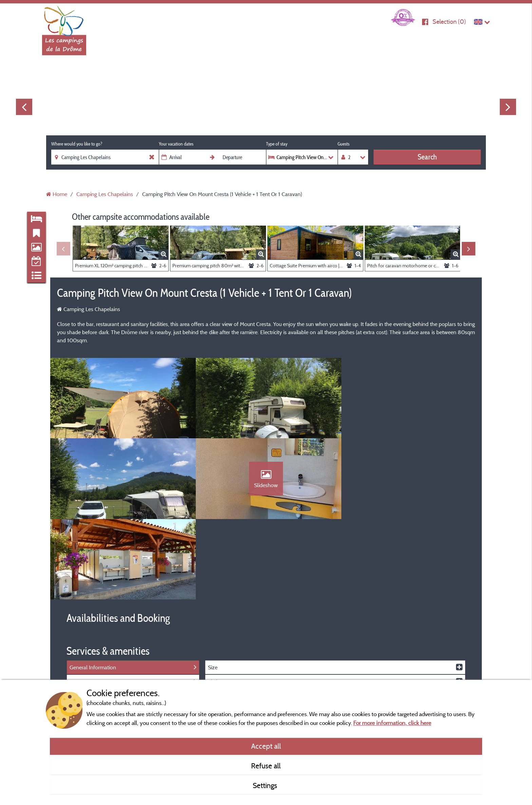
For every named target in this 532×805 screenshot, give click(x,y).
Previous (24, 107)
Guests (344, 144)
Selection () (449, 22)
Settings (266, 785)
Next (508, 107)
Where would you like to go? (77, 144)
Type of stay (277, 144)
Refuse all (266, 766)
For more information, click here (392, 723)
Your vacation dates (176, 144)
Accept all (266, 746)
